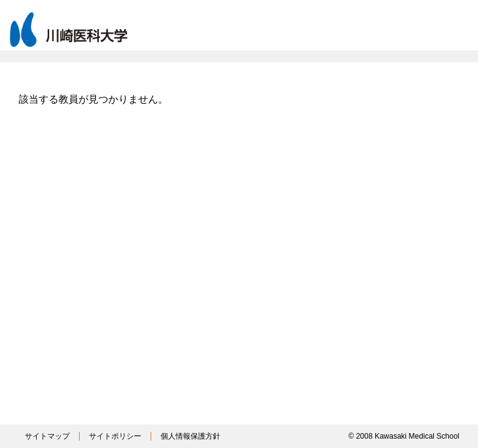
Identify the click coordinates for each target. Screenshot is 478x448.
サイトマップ (47, 436)
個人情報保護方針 (190, 436)
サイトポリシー (115, 436)
